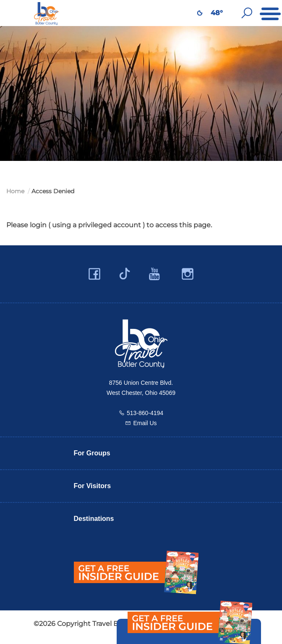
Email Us (145, 423)
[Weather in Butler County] (200, 13)
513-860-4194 (145, 413)
